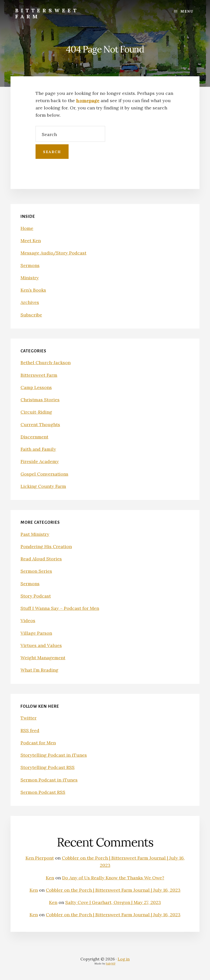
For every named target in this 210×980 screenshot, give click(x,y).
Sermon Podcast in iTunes (49, 780)
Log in (124, 959)
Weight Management (43, 658)
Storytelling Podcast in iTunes (54, 755)
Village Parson (36, 633)
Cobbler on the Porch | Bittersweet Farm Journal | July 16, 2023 (113, 890)
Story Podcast (36, 596)
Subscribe (31, 315)
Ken (50, 878)
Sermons (30, 265)
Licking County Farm (43, 486)
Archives (30, 302)
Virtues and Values (41, 645)
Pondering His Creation (46, 546)
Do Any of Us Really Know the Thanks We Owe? (113, 878)
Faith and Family (38, 449)
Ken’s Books (33, 290)
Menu (187, 11)
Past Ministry (35, 534)
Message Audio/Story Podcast (53, 253)
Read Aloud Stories (41, 559)
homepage (88, 101)
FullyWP (111, 964)
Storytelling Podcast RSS (48, 767)
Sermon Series (36, 571)
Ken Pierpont (40, 858)
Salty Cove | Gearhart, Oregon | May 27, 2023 (113, 902)
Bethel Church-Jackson (46, 363)
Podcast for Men (38, 743)
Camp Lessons (36, 387)
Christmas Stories (40, 400)
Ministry (30, 278)
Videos (28, 620)
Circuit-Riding (36, 412)
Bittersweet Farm (47, 13)
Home (27, 228)
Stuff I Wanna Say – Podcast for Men (60, 608)
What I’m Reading (39, 670)
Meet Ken (31, 241)
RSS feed (30, 730)
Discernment (34, 437)
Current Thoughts (40, 424)
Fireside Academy (40, 461)
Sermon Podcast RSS (43, 792)
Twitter (29, 718)
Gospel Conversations (44, 474)
